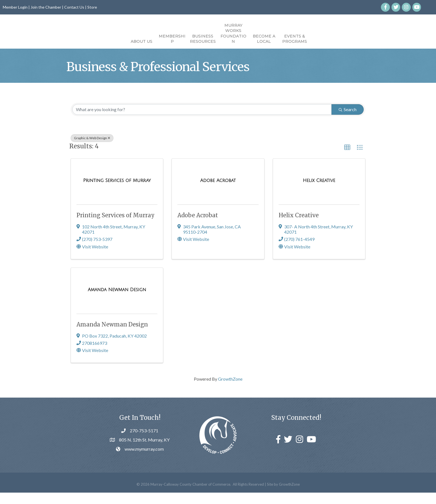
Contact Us (74, 7)
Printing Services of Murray (116, 227)
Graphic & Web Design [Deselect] (92, 149)
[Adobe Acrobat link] (218, 192)
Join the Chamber (46, 7)
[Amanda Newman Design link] (117, 301)
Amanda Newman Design (112, 336)
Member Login (15, 7)
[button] (347, 159)
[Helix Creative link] (319, 192)
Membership (140, 39)
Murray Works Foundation (265, 33)
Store (92, 7)
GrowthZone (230, 390)
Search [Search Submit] (348, 120)
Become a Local (296, 39)
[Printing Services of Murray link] (117, 192)
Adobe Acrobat (198, 227)
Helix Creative (299, 227)
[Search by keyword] (202, 121)
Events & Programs (326, 39)
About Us (110, 41)
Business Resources (171, 39)
